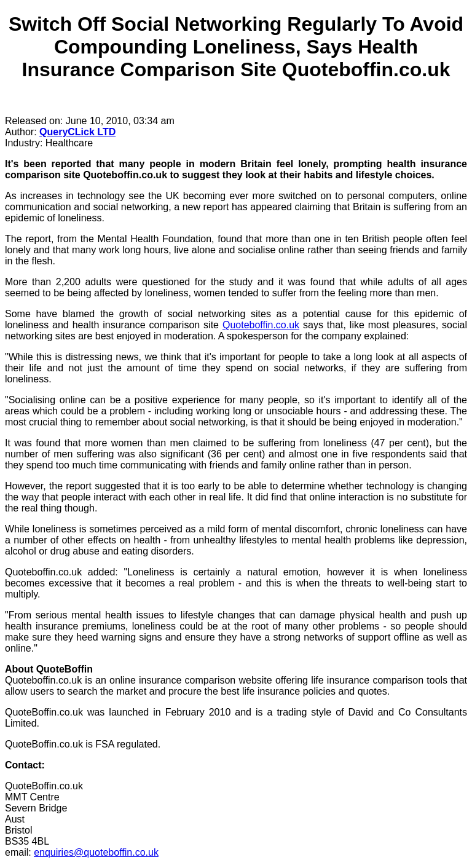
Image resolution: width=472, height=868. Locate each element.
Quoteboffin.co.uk (261, 325)
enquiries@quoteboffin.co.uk (96, 852)
